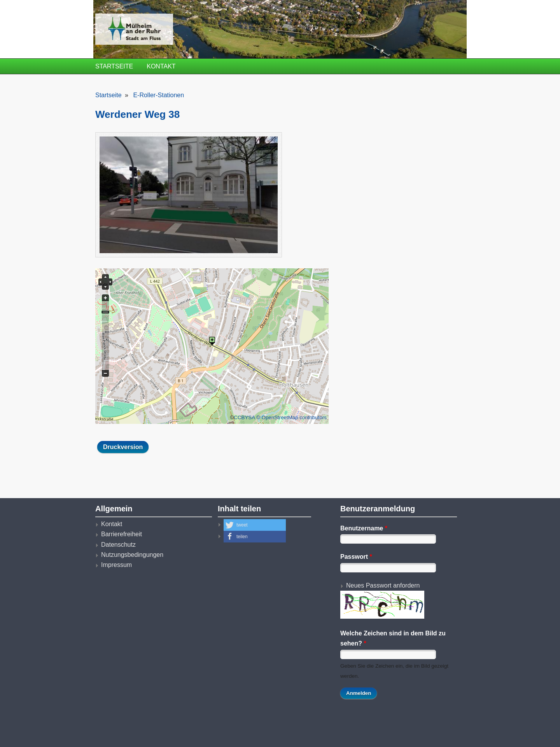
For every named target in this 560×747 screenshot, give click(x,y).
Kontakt (161, 66)
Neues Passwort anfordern (383, 585)
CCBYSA (244, 417)
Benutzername (364, 528)
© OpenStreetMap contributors (291, 417)
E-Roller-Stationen (158, 95)
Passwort (356, 557)
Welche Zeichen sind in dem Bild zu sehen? (393, 638)
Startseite (114, 66)
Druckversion (123, 447)
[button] (255, 525)
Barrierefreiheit (122, 534)
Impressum (116, 565)
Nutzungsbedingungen (132, 555)
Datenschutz (118, 545)
